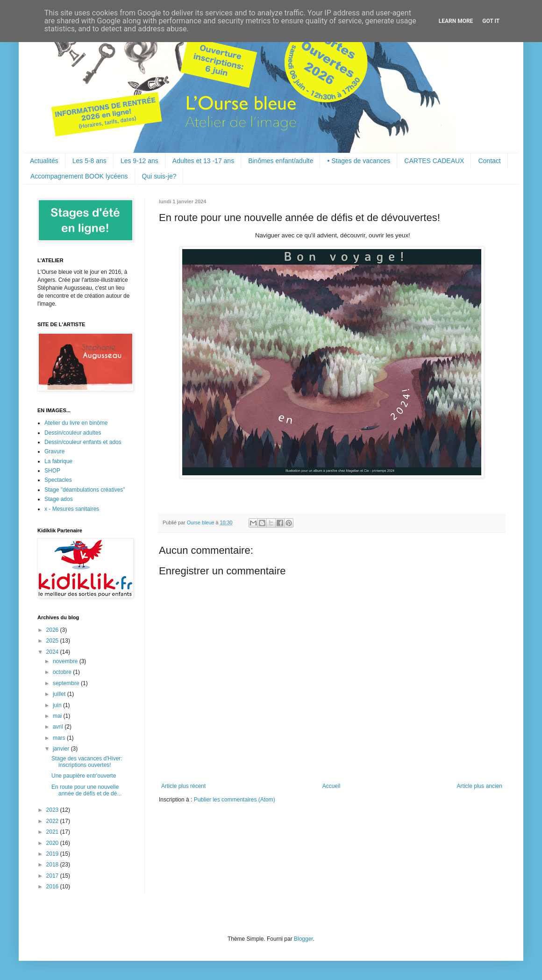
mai (58, 716)
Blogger (303, 939)
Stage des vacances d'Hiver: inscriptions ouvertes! (87, 762)
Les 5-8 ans (89, 161)
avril (59, 727)
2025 (53, 641)
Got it (491, 21)
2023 (53, 810)
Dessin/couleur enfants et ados (83, 442)
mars (60, 738)
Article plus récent (183, 786)
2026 (53, 630)
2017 (53, 876)
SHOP (52, 471)
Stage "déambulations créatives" (85, 490)
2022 (53, 821)
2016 (53, 887)
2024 (53, 652)
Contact (489, 161)
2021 (53, 832)
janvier (62, 749)
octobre (63, 672)
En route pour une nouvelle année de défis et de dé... (86, 790)
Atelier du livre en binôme (76, 423)
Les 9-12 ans (139, 161)
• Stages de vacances (359, 161)
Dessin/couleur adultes (73, 433)
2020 (53, 843)
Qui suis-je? (159, 176)
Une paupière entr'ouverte (84, 776)
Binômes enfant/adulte (281, 161)
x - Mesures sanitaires (72, 509)
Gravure (54, 451)
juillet (60, 694)
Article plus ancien (480, 786)
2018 (53, 865)
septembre (67, 683)
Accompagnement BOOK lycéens (79, 176)
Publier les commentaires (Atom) (235, 800)
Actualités (44, 161)
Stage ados (59, 499)
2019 (53, 854)
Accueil (332, 786)
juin (58, 705)
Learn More (456, 21)
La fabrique (58, 461)
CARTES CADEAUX (434, 161)
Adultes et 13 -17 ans (203, 161)
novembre (66, 661)
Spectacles (58, 480)
